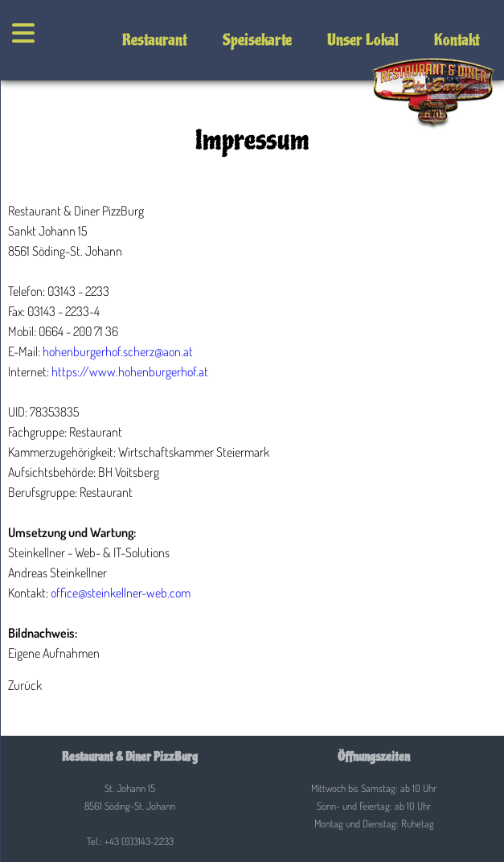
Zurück (25, 685)
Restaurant (155, 40)
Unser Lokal (363, 40)
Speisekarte (257, 40)
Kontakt (457, 40)
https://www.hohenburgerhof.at (130, 371)
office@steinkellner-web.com (121, 593)
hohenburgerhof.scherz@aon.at (118, 351)
